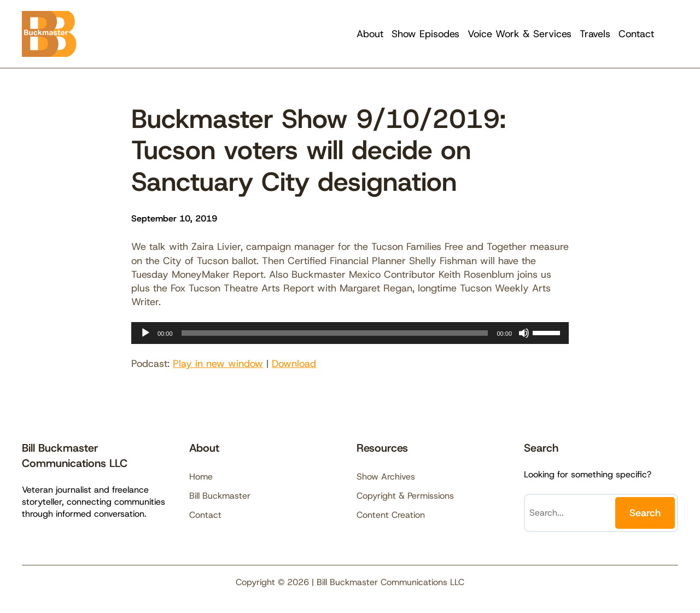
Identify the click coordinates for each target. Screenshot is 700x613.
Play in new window (218, 364)
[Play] (145, 333)
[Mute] (524, 333)
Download (294, 364)
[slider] (335, 333)
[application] (350, 333)
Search (645, 513)
